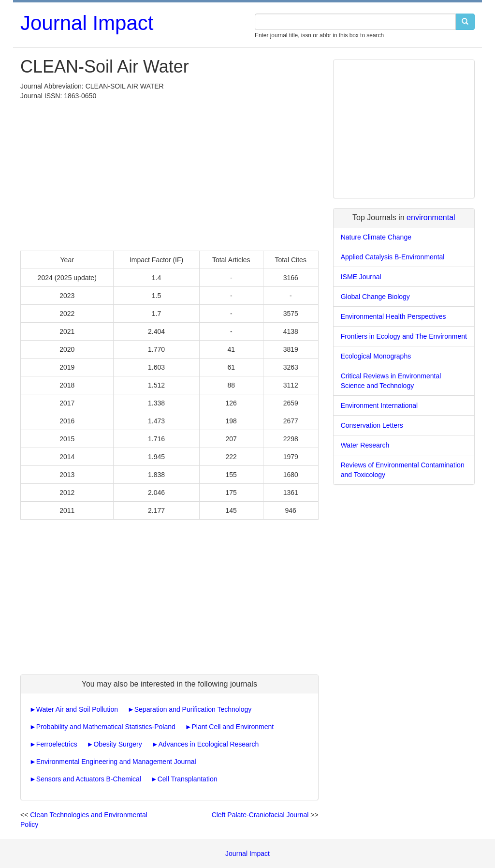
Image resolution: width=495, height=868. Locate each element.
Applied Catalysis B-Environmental (393, 257)
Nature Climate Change (376, 237)
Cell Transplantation (188, 779)
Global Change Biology (375, 297)
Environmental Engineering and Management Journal (116, 762)
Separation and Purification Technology (193, 709)
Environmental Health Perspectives (393, 316)
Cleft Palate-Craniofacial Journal (260, 815)
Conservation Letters (372, 425)
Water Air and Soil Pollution (77, 709)
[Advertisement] (169, 173)
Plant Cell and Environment (233, 727)
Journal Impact (87, 23)
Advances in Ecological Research (209, 744)
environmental (431, 217)
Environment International (379, 405)
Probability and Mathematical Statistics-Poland (106, 727)
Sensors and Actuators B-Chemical (89, 779)
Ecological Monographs (376, 356)
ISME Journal (361, 277)
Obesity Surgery (117, 744)
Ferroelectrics (57, 744)
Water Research (365, 445)
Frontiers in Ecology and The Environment (404, 336)
